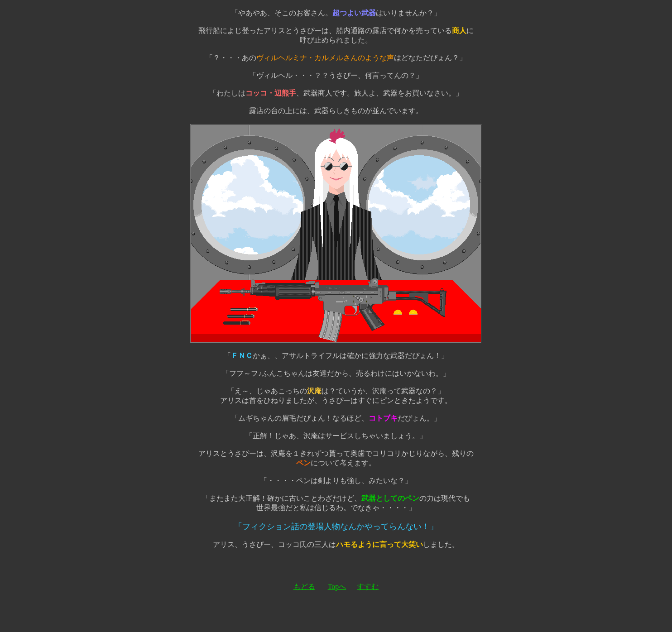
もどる (304, 587)
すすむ (368, 587)
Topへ (337, 587)
